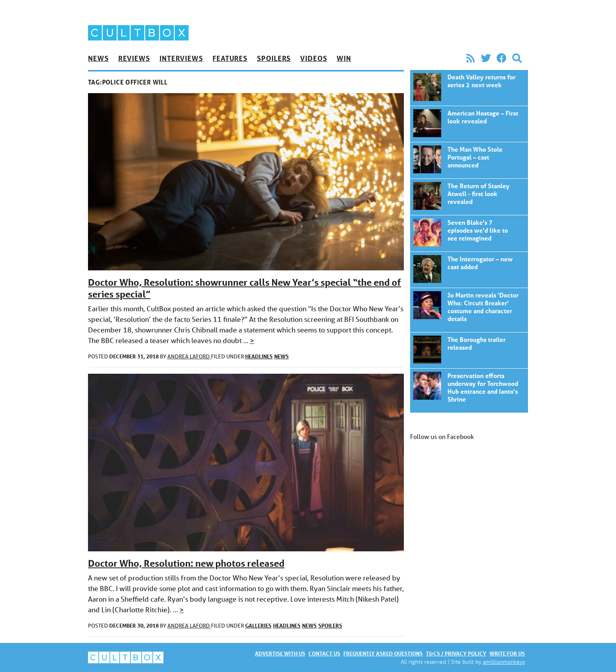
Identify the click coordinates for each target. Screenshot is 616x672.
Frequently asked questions (383, 653)
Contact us (324, 653)
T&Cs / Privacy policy (456, 653)
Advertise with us (280, 653)
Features (230, 58)
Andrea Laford (189, 356)
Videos (313, 58)
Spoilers (274, 58)
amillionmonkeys (504, 662)
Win (344, 58)
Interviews (181, 58)
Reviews (134, 58)
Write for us (507, 653)
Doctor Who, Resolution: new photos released (186, 563)
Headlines (259, 356)
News (98, 58)
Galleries (258, 625)
